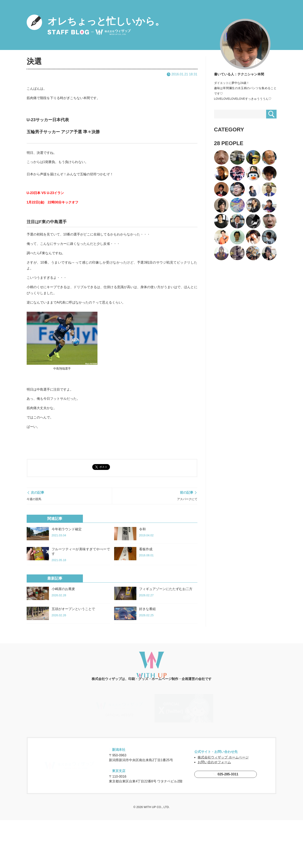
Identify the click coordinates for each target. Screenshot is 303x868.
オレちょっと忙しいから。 (96, 25)
